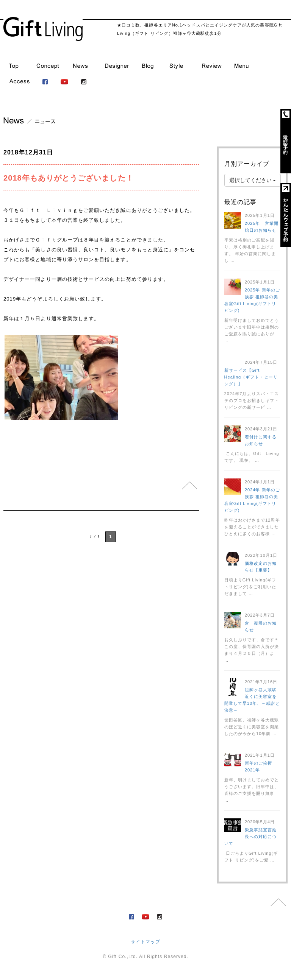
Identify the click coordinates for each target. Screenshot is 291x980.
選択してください (253, 180)
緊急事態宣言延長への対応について (251, 837)
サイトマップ (145, 942)
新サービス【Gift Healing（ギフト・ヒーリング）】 (251, 377)
